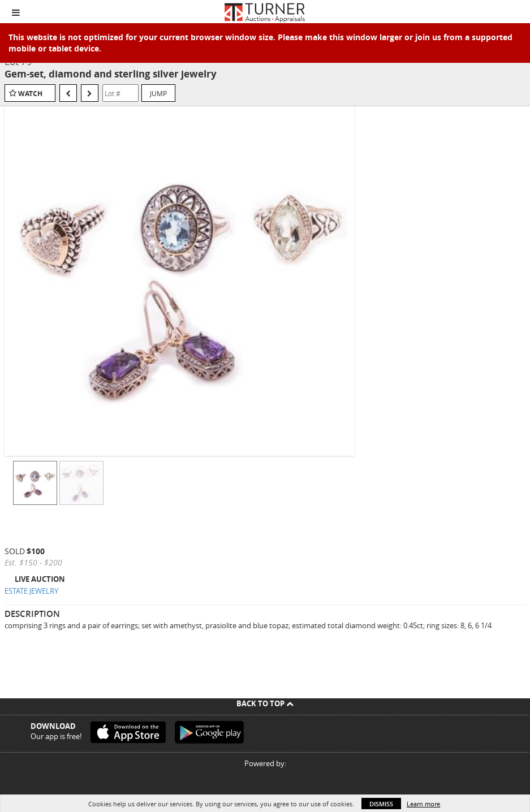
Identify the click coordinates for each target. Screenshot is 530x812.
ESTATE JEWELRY (31, 591)
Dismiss (381, 804)
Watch (30, 94)
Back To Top (265, 703)
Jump (158, 93)
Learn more (423, 804)
